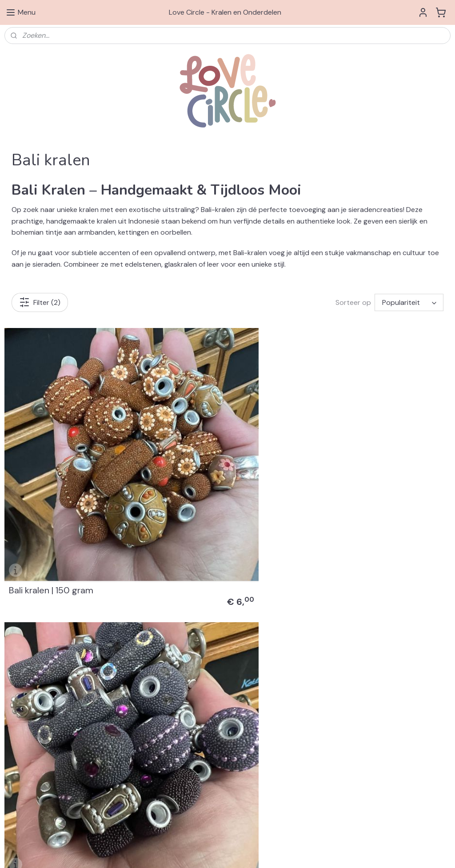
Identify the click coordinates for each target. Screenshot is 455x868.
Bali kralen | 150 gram (51, 555)
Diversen (320, 673)
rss (240, 852)
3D (312, 713)
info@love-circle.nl (183, 759)
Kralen (318, 643)
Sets (315, 683)
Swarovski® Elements (339, 633)
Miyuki (317, 693)
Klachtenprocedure (32, 768)
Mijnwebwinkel (344, 852)
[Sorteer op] (409, 302)
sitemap (223, 852)
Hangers (320, 653)
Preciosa (320, 703)
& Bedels (346, 653)
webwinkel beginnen (271, 852)
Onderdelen (325, 663)
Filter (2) (40, 302)
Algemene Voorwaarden (39, 748)
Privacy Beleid (24, 759)
